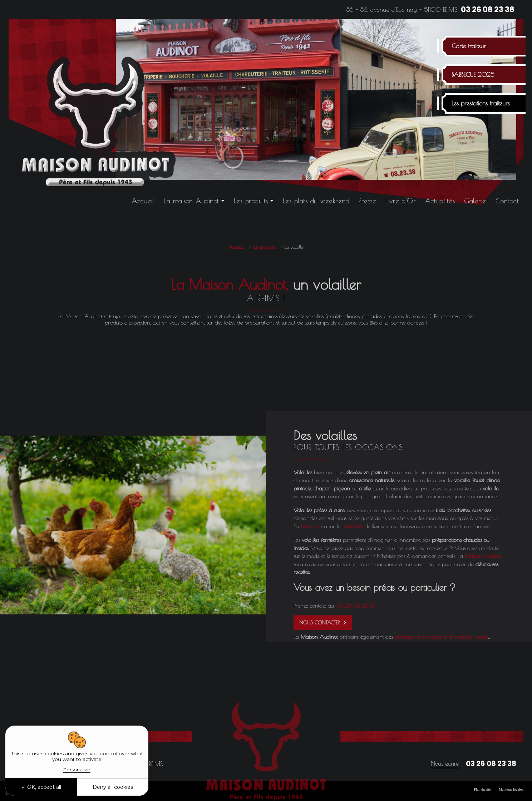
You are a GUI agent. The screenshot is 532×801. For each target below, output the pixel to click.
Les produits (264, 247)
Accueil (143, 201)
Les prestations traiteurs (481, 103)
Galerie (475, 201)
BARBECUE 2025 (473, 75)
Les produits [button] (251, 201)
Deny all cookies (113, 787)
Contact (507, 201)
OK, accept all (41, 787)
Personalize (77, 770)
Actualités (440, 201)
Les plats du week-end (316, 201)
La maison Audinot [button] (191, 201)
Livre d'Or (401, 201)
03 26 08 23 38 (488, 9)
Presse (367, 201)
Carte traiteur (469, 46)
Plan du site (482, 789)
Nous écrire (445, 763)
